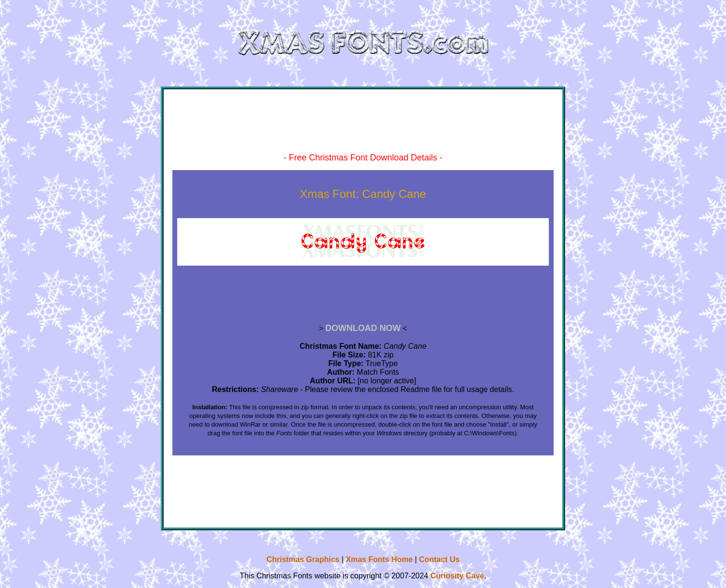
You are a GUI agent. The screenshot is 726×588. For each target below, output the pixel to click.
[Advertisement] (363, 129)
